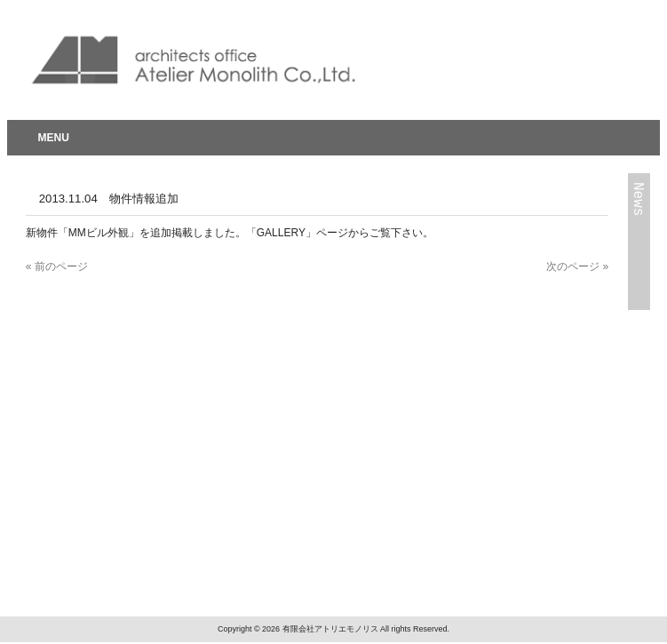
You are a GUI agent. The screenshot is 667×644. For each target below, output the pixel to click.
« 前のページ (57, 266)
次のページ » (577, 266)
